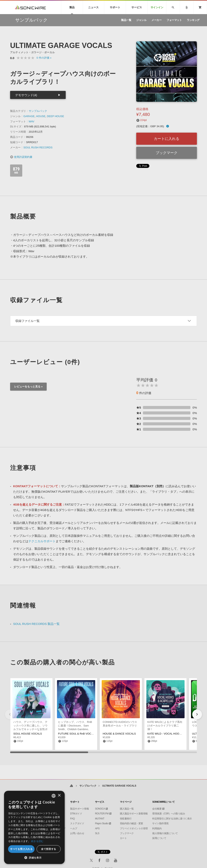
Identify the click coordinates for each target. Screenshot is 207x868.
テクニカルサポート (42, 541)
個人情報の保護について (165, 833)
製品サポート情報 (79, 809)
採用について (159, 838)
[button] (197, 714)
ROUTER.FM (102, 814)
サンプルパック (38, 111)
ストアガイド (77, 823)
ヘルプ (74, 828)
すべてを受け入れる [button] (21, 849)
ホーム (71, 786)
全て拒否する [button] (49, 849)
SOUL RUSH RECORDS (38, 147)
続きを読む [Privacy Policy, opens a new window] (37, 841)
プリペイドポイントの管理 (134, 828)
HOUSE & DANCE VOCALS (119, 734)
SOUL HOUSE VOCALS (28, 734)
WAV (32, 121)
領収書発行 (126, 819)
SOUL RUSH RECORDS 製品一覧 (36, 624)
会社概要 (157, 809)
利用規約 (157, 828)
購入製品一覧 (127, 809)
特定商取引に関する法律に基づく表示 (172, 819)
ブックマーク (167, 153)
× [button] (59, 796)
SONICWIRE (31, 7)
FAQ (72, 819)
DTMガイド (76, 814)
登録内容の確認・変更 (131, 823)
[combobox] (54, 796)
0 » (44, 58)
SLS (97, 833)
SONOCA (100, 809)
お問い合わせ (77, 833)
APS (97, 828)
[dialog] (34, 827)
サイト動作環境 (160, 823)
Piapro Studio (102, 823)
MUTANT (100, 819)
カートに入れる (167, 139)
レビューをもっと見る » (28, 387)
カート (123, 838)
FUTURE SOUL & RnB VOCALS (77, 734)
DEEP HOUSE (55, 116)
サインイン (157, 7)
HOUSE (41, 116)
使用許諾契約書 (21, 157)
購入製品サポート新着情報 (134, 814)
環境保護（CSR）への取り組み (169, 814)
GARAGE (29, 116)
